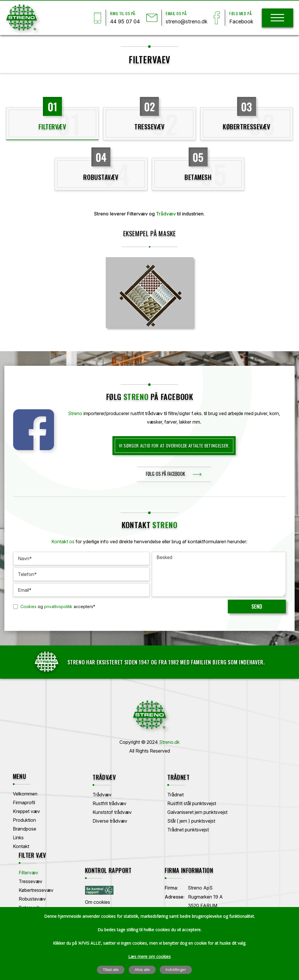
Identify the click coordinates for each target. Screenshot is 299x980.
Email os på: (175, 13)
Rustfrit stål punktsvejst (168, 803)
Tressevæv (149, 127)
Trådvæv (166, 215)
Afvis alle (142, 970)
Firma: (88, 888)
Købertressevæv (247, 127)
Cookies (28, 607)
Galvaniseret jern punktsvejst (174, 811)
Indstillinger (176, 970)
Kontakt (21, 846)
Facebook (241, 22)
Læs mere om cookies (149, 957)
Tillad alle (111, 970)
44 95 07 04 (122, 22)
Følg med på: (240, 13)
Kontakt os (63, 542)
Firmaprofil (24, 803)
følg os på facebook (165, 474)
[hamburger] (277, 18)
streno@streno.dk (185, 22)
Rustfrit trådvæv (98, 803)
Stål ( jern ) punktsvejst (168, 820)
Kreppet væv (27, 811)
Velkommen (25, 794)
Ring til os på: (120, 13)
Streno (75, 414)
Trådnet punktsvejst (165, 829)
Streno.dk (169, 742)
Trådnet (152, 794)
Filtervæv (52, 127)
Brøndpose (25, 829)
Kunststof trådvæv (101, 811)
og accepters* (58, 607)
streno (136, 397)
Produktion (25, 820)
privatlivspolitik (58, 607)
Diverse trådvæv (99, 820)
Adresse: (91, 897)
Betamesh (198, 178)
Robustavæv (101, 178)
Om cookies (26, 902)
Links (19, 838)
